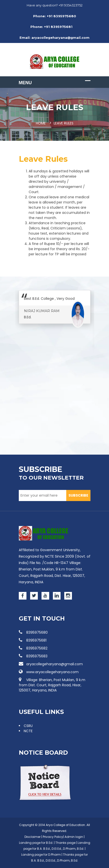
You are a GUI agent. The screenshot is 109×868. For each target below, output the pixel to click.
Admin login (74, 837)
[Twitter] (34, 596)
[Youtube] (45, 596)
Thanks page (65, 843)
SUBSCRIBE (78, 495)
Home (41, 123)
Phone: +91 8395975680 (55, 16)
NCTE (28, 731)
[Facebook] (23, 596)
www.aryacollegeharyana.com (49, 672)
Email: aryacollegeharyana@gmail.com (54, 38)
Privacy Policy (53, 837)
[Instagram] (68, 596)
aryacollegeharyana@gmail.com (51, 664)
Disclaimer (33, 837)
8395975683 (33, 656)
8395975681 (33, 640)
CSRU (28, 726)
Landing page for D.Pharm (41, 855)
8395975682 (33, 648)
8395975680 (33, 632)
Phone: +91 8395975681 (51, 27)
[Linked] (57, 596)
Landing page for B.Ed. (36, 843)
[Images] (44, 533)
